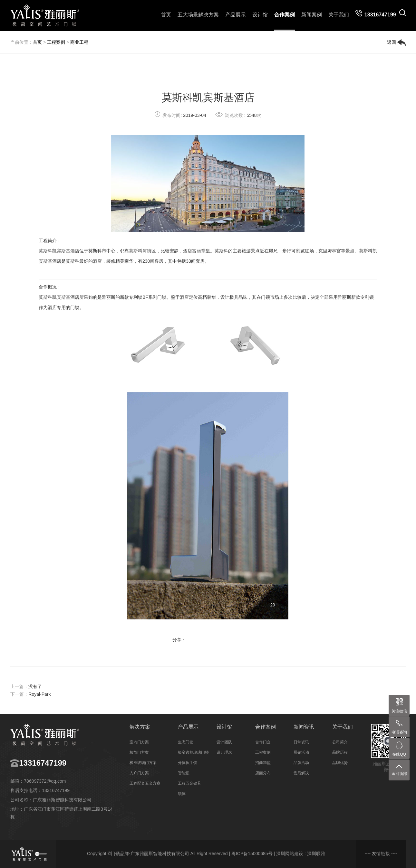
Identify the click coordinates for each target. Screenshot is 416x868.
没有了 (35, 686)
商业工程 (79, 42)
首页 (166, 15)
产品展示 (236, 15)
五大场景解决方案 (198, 15)
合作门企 (263, 742)
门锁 (162, 297)
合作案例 (285, 15)
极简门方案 (139, 752)
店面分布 (263, 773)
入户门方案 (139, 773)
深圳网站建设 (290, 854)
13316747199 (43, 763)
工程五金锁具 (189, 783)
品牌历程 (340, 752)
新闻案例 (312, 15)
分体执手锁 (188, 763)
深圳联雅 (316, 854)
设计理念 (224, 752)
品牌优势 (340, 763)
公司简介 (340, 742)
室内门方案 (139, 742)
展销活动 (301, 752)
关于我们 (339, 15)
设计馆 (260, 15)
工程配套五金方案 (145, 783)
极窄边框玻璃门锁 (193, 752)
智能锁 (184, 773)
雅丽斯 (109, 297)
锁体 (182, 794)
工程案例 (56, 42)
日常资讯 (301, 742)
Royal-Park (39, 694)
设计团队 (224, 742)
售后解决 (301, 773)
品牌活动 (301, 763)
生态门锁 (186, 742)
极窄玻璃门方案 (143, 763)
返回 (396, 42)
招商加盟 (263, 763)
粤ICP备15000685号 (252, 854)
